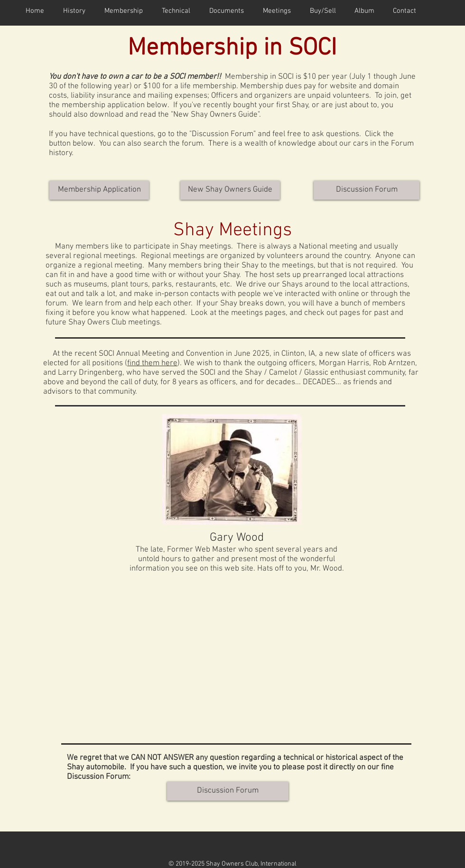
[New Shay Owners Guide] (230, 190)
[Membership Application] (99, 190)
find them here (152, 363)
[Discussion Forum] (367, 190)
